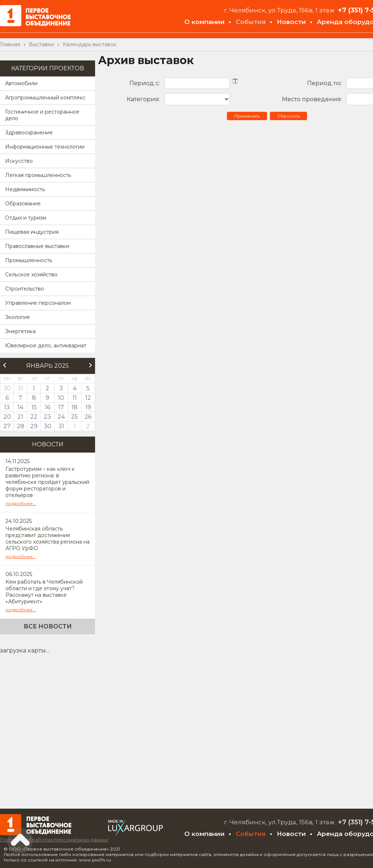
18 (74, 407)
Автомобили (21, 83)
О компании (205, 22)
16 (48, 407)
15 (34, 407)
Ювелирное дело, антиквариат (46, 346)
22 (34, 417)
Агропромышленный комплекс (45, 98)
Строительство (25, 289)
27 (7, 426)
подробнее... (21, 503)
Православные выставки (37, 246)
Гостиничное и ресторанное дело (42, 115)
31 (61, 426)
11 (75, 398)
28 (21, 426)
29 (34, 426)
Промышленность (29, 260)
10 (61, 398)
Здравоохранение (29, 133)
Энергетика (20, 331)
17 (61, 407)
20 (7, 417)
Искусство (19, 161)
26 (88, 417)
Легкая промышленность (38, 175)
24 (61, 417)
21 (20, 417)
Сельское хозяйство (31, 275)
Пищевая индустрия (32, 232)
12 (88, 398)
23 (47, 417)
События (251, 22)
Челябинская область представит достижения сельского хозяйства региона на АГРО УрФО (48, 538)
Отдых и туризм (26, 218)
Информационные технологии (45, 147)
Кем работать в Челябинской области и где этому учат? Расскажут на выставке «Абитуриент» (44, 592)
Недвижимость (25, 189)
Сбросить (288, 116)
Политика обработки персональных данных (54, 840)
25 (74, 417)
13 (7, 407)
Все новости (48, 626)
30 (48, 426)
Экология (17, 317)
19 (88, 407)
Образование (23, 204)
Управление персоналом (38, 303)
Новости (291, 22)
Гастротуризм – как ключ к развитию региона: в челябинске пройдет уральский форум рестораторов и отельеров (47, 482)
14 (20, 407)
